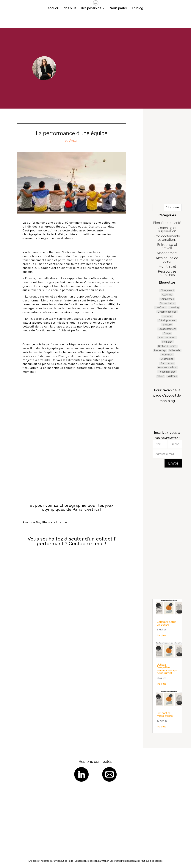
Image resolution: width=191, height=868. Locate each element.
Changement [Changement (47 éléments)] (167, 290)
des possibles (91, 8)
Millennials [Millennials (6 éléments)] (175, 350)
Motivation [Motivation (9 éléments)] (167, 355)
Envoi (173, 463)
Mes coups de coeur (167, 260)
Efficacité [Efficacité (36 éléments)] (167, 325)
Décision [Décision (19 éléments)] (167, 316)
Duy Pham (43, 522)
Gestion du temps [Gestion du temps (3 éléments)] (167, 346)
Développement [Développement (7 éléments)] (167, 320)
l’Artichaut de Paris (63, 861)
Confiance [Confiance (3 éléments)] (161, 308)
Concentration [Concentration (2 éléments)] (167, 303)
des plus (70, 8)
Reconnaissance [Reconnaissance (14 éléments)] (167, 372)
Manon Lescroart (111, 861)
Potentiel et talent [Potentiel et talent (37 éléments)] (167, 368)
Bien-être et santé (167, 223)
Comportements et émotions (167, 238)
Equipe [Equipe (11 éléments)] (167, 333)
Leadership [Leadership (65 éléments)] (160, 350)
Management (167, 253)
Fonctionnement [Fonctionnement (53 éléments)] (167, 338)
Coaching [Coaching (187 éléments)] (167, 295)
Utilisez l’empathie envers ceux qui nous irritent (167, 669)
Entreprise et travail (167, 246)
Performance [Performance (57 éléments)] (167, 363)
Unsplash (63, 522)
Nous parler (118, 8)
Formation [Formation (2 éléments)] (167, 342)
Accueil (53, 8)
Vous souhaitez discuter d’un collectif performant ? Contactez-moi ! (72, 541)
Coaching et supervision (167, 229)
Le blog (138, 8)
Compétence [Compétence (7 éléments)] (167, 299)
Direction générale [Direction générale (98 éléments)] (167, 312)
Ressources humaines (167, 273)
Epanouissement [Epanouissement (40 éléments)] (167, 329)
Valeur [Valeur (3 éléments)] (161, 376)
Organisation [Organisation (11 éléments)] (167, 359)
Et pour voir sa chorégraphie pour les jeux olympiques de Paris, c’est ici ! (72, 507)
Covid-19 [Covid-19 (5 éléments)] (174, 308)
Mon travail (167, 266)
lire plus (161, 635)
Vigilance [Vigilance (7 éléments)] (172, 376)
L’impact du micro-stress (165, 714)
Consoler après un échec (166, 623)
